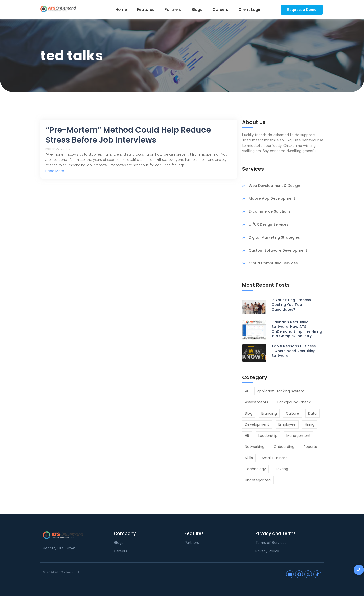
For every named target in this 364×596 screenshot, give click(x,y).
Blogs (197, 9)
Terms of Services (271, 543)
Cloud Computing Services (273, 263)
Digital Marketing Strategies (274, 238)
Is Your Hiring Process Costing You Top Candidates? (291, 305)
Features (146, 9)
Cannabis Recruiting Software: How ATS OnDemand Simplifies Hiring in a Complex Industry (297, 329)
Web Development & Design (274, 186)
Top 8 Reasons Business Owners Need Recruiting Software (294, 351)
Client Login (250, 9)
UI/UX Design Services (269, 225)
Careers (220, 9)
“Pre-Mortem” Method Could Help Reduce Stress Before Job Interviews (128, 135)
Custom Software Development (278, 250)
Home (121, 9)
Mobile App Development (272, 199)
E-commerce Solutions (270, 211)
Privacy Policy (267, 551)
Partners (173, 9)
